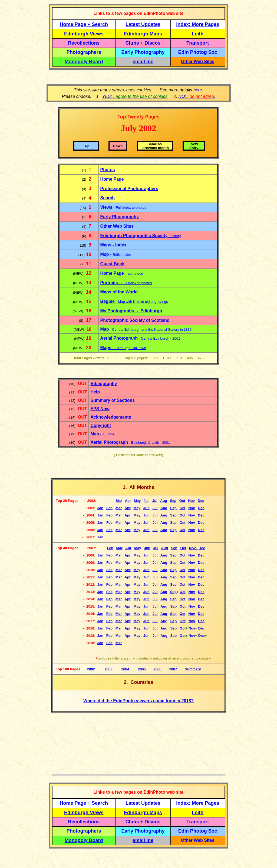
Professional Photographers (129, 189)
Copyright (101, 425)
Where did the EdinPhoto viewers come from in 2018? (138, 701)
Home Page (112, 179)
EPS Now (100, 409)
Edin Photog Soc (198, 52)
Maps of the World (119, 292)
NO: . (197, 96)
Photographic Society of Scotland (135, 320)
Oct (183, 606)
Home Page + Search (84, 24)
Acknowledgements (111, 417)
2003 (109, 669)
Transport (198, 43)
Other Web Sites (198, 62)
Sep (173, 606)
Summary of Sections (113, 400)
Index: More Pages (198, 24)
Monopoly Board (84, 62)
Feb (109, 643)
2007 (173, 669)
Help (95, 392)
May (137, 501)
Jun (146, 628)
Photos (108, 170)
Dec (202, 628)
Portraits (110, 283)
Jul (156, 548)
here (198, 90)
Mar (119, 548)
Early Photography (143, 52)
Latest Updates (143, 24)
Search (108, 198)
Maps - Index (113, 245)
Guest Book (113, 264)
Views (107, 207)
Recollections (84, 43)
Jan (100, 643)
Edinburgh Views (84, 34)
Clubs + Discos (143, 43)
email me (143, 62)
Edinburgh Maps (143, 34)
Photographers (84, 52)
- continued (134, 274)
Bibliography (104, 384)
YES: (135, 96)
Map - (107, 254)
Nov (192, 606)
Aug (164, 606)
